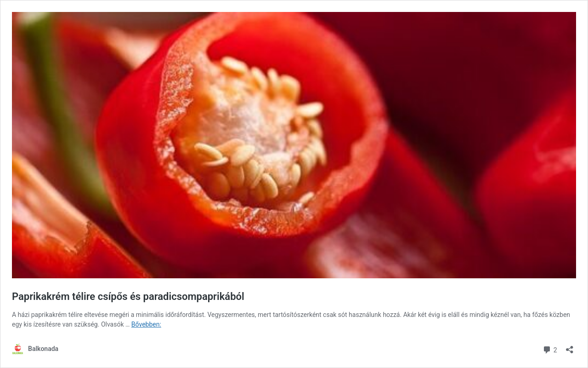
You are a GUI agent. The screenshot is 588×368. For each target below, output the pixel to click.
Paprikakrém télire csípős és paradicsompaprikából (128, 296)
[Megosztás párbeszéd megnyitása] (570, 347)
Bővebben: (146, 324)
